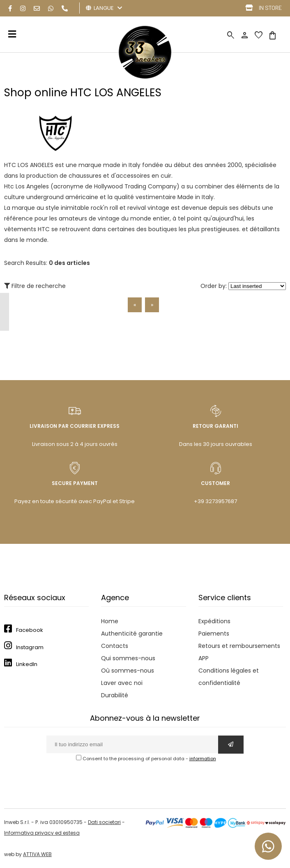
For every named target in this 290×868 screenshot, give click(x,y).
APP (204, 658)
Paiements (214, 634)
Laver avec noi (122, 683)
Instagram (30, 647)
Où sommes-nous (128, 671)
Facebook (30, 630)
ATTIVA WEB (37, 854)
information (203, 759)
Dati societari (104, 822)
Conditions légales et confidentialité (229, 677)
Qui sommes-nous (128, 658)
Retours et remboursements (239, 646)
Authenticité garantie (132, 634)
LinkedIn (27, 664)
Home (110, 621)
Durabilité (115, 695)
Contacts (115, 646)
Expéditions (214, 621)
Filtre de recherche (35, 286)
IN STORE (270, 8)
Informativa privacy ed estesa (42, 833)
